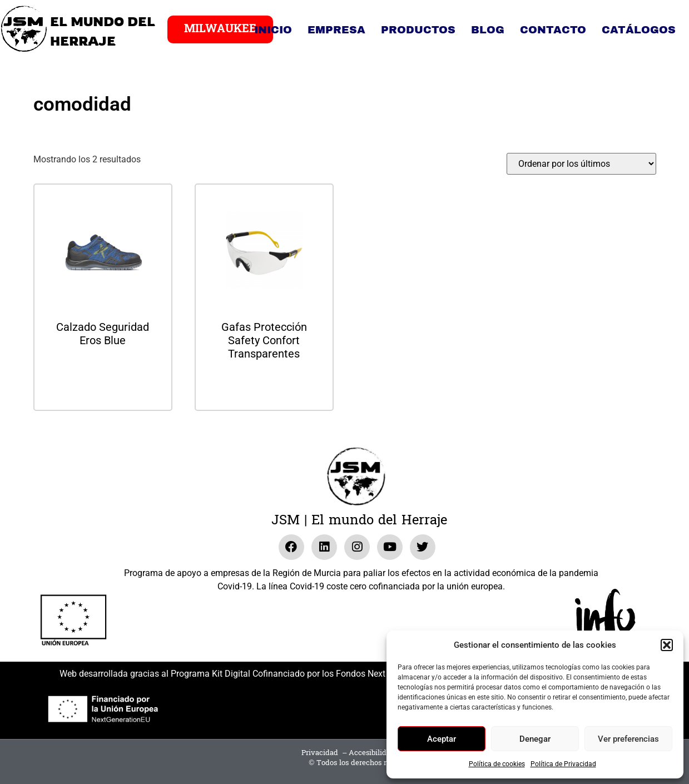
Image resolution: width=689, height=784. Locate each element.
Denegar (535, 739)
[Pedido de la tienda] (581, 164)
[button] (667, 645)
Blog (488, 30)
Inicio (273, 30)
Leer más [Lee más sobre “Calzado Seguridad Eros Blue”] (103, 370)
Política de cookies (497, 764)
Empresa (336, 30)
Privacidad (320, 753)
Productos (418, 30)
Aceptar (442, 739)
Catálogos (639, 30)
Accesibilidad (372, 753)
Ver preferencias (628, 739)
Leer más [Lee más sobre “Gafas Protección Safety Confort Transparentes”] (264, 383)
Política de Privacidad (563, 764)
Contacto (553, 30)
